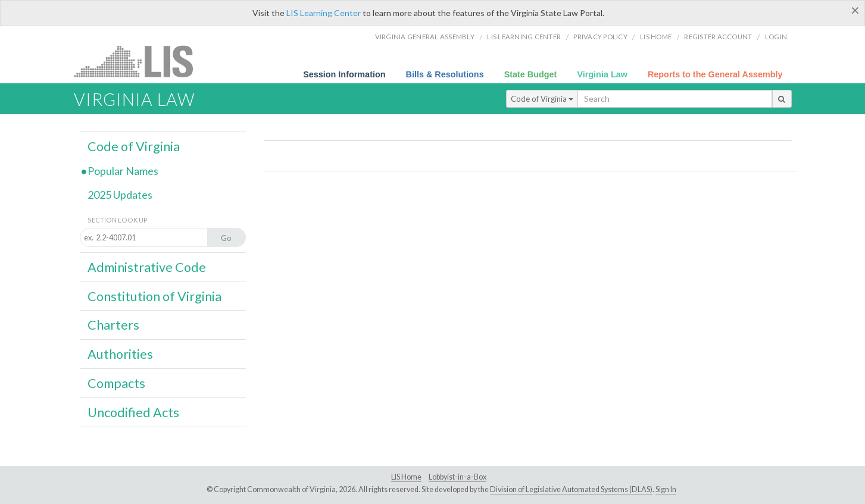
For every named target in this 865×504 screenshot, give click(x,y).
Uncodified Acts (133, 412)
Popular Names (123, 171)
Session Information (344, 74)
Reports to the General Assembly (715, 74)
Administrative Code (147, 267)
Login (776, 37)
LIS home (656, 37)
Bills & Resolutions (445, 74)
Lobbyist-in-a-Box (458, 477)
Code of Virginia (542, 99)
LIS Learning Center (324, 13)
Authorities (120, 354)
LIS (140, 61)
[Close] (855, 10)
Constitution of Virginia (154, 296)
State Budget (531, 74)
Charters (113, 325)
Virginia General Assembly (425, 37)
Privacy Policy (600, 37)
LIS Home (406, 477)
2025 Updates (120, 195)
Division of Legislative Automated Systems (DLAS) (571, 489)
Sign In (666, 489)
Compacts (116, 383)
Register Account (718, 37)
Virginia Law (602, 74)
